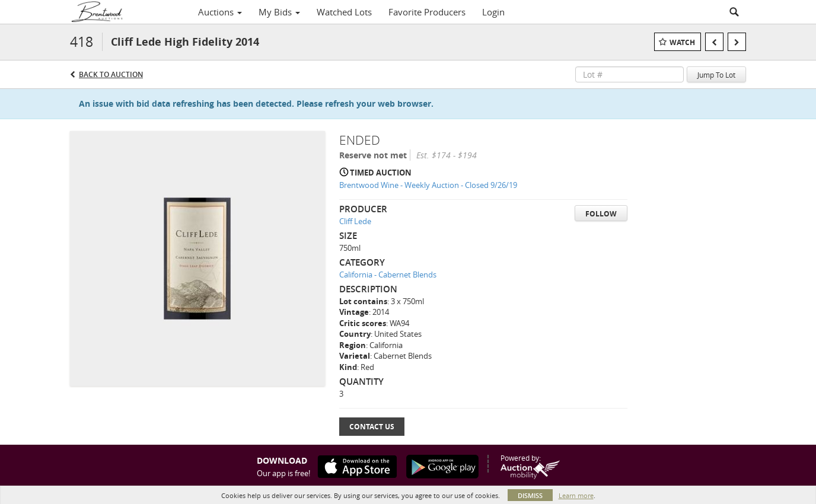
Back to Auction (111, 74)
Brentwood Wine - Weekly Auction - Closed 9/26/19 (428, 185)
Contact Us (372, 427)
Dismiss (530, 495)
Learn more (576, 495)
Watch (682, 42)
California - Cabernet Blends (388, 275)
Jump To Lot (716, 75)
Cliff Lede (355, 221)
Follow (601, 214)
